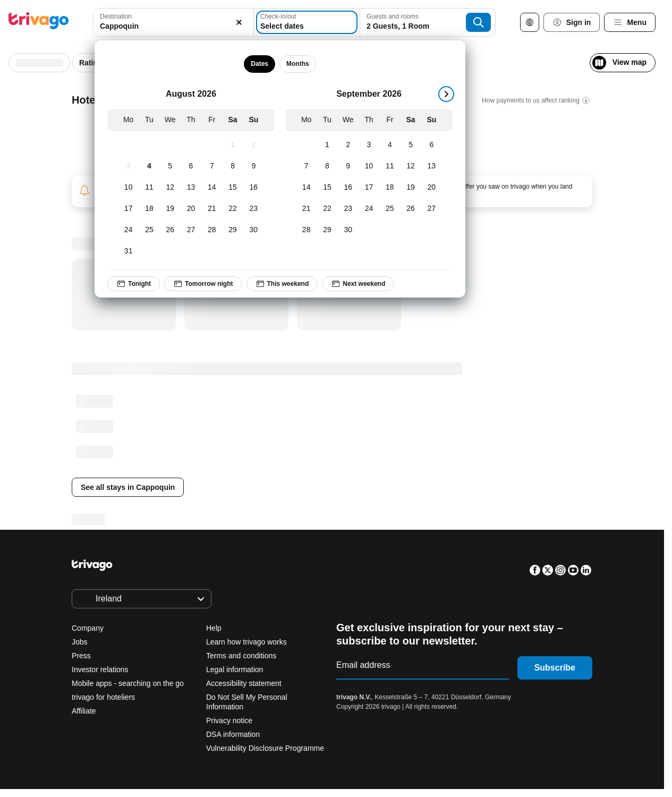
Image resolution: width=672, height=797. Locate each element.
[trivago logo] (39, 23)
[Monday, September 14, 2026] (306, 188)
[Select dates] (307, 22)
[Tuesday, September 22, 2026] (328, 209)
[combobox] (173, 22)
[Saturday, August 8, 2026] (233, 166)
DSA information (233, 734)
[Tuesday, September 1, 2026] (328, 145)
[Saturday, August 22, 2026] (233, 209)
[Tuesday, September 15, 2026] (328, 188)
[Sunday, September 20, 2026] (432, 188)
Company (88, 628)
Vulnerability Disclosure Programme (265, 748)
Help (214, 628)
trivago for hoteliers (103, 697)
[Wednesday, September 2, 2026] (348, 145)
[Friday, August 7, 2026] (212, 166)
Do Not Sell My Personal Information (247, 702)
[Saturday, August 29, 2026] (233, 230)
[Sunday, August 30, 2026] (254, 230)
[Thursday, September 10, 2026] (369, 166)
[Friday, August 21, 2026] (212, 209)
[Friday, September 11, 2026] (390, 166)
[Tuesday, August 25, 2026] (150, 230)
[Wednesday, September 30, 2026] (348, 230)
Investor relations (100, 669)
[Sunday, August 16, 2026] (254, 188)
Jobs (80, 642)
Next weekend (359, 284)
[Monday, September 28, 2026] (306, 230)
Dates (260, 64)
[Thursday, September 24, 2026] (369, 209)
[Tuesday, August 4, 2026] (150, 166)
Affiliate (84, 711)
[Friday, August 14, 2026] (212, 188)
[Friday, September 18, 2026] (390, 188)
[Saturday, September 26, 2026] (411, 209)
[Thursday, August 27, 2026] (191, 230)
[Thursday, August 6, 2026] (191, 166)
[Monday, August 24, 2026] (128, 230)
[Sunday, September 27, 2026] (432, 209)
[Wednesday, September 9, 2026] (348, 166)
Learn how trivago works (246, 642)
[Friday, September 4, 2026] (390, 145)
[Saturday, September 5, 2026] (411, 145)
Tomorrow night (203, 284)
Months (298, 64)
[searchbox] (173, 26)
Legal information (235, 669)
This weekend (282, 284)
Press (81, 656)
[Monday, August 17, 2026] (128, 209)
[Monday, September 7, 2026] (306, 166)
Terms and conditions (241, 656)
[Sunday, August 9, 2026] (254, 166)
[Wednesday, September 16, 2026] (348, 188)
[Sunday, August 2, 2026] (254, 145)
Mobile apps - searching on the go (128, 683)
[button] (173, 22)
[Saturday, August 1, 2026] (233, 145)
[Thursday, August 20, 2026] (191, 209)
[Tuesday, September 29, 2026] (328, 230)
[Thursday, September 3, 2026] (369, 145)
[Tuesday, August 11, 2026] (150, 188)
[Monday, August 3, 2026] (128, 166)
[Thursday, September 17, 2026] (369, 188)
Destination (116, 16)
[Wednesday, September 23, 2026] (348, 209)
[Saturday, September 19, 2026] (411, 188)
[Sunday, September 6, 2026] (432, 145)
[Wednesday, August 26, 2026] (170, 230)
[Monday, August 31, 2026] (128, 251)
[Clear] (240, 22)
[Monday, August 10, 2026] (128, 188)
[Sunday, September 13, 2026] (432, 166)
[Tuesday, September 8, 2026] (328, 166)
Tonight (134, 284)
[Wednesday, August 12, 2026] (170, 188)
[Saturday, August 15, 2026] (233, 188)
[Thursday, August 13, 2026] (191, 188)
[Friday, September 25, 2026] (390, 209)
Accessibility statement (244, 683)
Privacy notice (229, 720)
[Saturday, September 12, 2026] (411, 166)
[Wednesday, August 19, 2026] (170, 209)
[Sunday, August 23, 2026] (254, 209)
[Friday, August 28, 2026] (212, 230)
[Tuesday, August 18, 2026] (150, 209)
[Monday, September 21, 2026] (306, 209)
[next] (446, 94)
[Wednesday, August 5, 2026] (170, 166)
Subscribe (555, 668)
